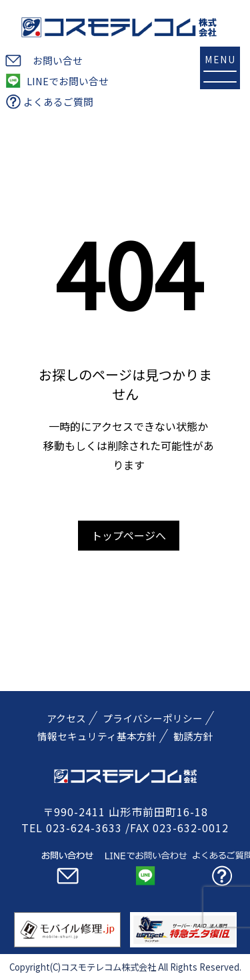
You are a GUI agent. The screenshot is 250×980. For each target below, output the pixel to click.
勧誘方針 (193, 736)
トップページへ (129, 535)
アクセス (66, 718)
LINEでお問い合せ (68, 81)
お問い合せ (58, 60)
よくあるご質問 (58, 102)
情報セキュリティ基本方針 (97, 736)
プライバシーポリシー (153, 718)
